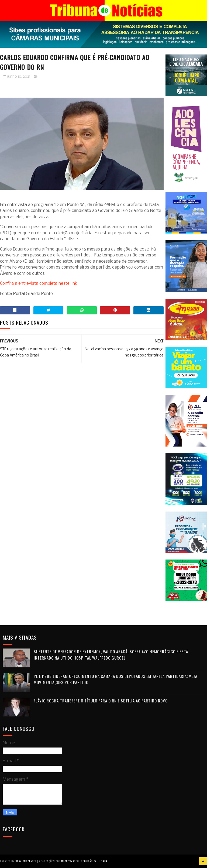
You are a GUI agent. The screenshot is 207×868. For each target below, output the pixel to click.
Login (103, 861)
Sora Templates (26, 861)
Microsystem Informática (79, 861)
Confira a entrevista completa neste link (39, 284)
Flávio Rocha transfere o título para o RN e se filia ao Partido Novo (101, 701)
